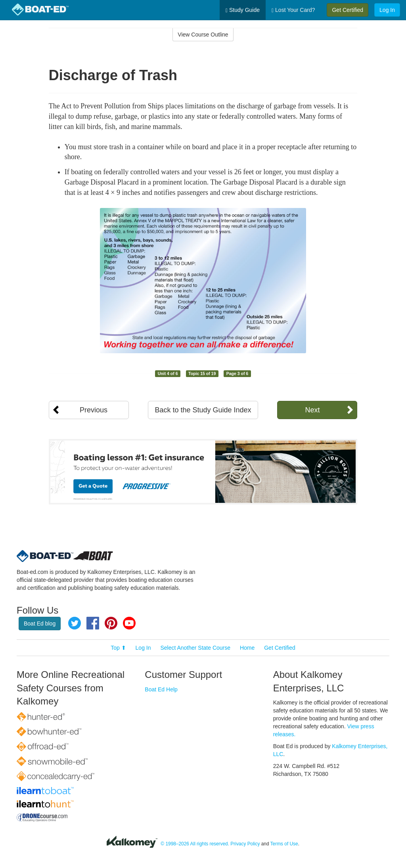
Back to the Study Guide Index (203, 410)
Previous (94, 410)
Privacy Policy (245, 844)
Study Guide (243, 10)
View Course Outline (203, 35)
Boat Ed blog (40, 624)
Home (247, 648)
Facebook (93, 623)
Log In (387, 10)
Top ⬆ (118, 648)
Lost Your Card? (293, 10)
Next (312, 410)
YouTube (129, 623)
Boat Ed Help (161, 689)
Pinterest (111, 623)
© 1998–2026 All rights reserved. (195, 844)
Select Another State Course (195, 648)
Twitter (75, 623)
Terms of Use (284, 844)
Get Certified (348, 10)
